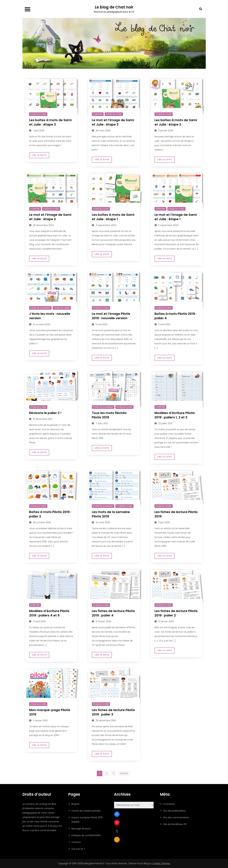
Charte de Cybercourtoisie (86, 811)
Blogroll (75, 804)
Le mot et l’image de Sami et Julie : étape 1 (176, 217)
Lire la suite (39, 155)
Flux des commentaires (176, 817)
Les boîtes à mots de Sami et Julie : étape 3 (50, 122)
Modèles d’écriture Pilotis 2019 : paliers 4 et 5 (49, 613)
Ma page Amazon (81, 829)
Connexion (169, 804)
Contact (76, 842)
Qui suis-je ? (78, 849)
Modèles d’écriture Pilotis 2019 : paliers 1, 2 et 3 (175, 415)
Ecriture (98, 114)
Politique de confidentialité (86, 835)
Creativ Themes (161, 863)
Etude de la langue (40, 308)
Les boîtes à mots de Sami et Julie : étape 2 (176, 122)
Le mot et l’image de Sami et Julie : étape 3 (113, 122)
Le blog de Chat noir (114, 7)
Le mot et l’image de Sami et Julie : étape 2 (50, 217)
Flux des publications (174, 811)
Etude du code (38, 114)
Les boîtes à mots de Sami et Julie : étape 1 (113, 217)
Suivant (124, 773)
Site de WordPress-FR (175, 824)
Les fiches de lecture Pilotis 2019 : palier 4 (113, 613)
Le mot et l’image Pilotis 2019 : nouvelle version (111, 316)
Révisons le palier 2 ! (45, 413)
